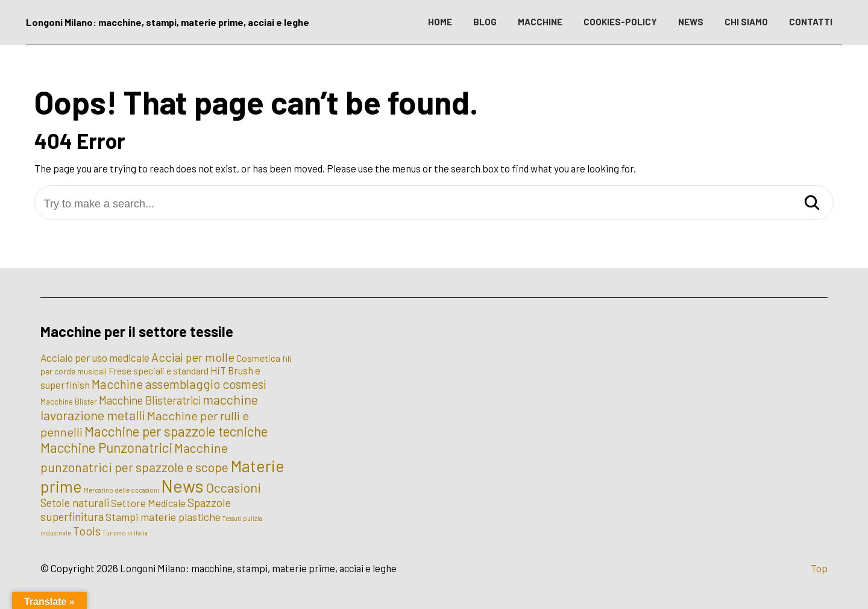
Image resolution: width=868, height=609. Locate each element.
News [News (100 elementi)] (182, 486)
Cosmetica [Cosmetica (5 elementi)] (258, 358)
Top (819, 568)
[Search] (812, 204)
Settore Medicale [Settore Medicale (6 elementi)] (148, 503)
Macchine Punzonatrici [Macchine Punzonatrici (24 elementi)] (106, 447)
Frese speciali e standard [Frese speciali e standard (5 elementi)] (159, 371)
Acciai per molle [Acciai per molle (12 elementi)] (193, 357)
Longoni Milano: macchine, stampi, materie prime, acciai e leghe (168, 22)
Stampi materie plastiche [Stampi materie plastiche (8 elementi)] (163, 517)
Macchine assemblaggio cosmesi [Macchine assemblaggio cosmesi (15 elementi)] (179, 384)
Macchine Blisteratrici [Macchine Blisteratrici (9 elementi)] (150, 400)
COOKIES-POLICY (620, 22)
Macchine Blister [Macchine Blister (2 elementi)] (69, 402)
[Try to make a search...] (434, 204)
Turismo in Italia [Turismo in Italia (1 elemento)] (125, 533)
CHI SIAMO (746, 22)
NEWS (691, 22)
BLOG (485, 22)
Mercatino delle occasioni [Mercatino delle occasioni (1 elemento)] (121, 490)
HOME (440, 22)
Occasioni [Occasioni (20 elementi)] (233, 487)
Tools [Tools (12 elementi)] (87, 531)
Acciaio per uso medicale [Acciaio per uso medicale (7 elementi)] (95, 358)
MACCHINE (540, 22)
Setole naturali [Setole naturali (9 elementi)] (75, 503)
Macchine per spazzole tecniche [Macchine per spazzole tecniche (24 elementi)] (176, 431)
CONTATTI (811, 22)
